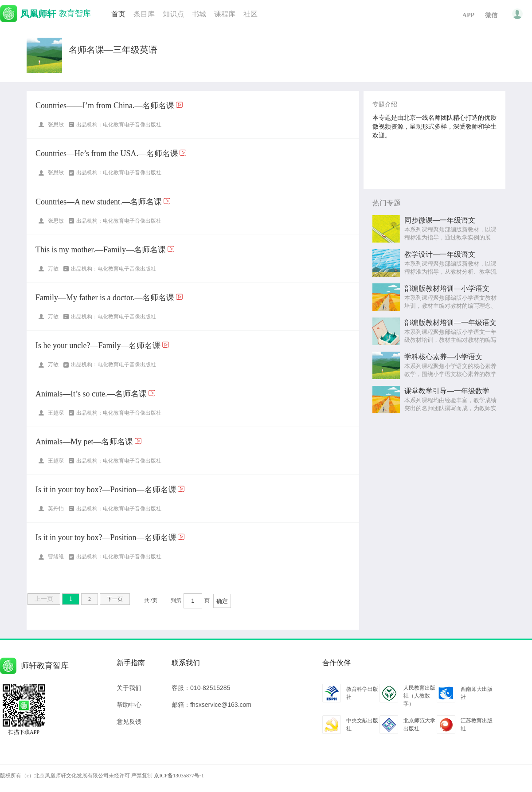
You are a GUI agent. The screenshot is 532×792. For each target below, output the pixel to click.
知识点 (173, 14)
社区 (250, 14)
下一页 (115, 599)
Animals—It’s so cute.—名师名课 (91, 394)
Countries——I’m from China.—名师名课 (105, 106)
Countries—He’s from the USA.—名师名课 (107, 153)
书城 (199, 14)
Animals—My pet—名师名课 (84, 442)
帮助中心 (129, 705)
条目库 (144, 14)
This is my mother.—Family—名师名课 (101, 250)
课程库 (225, 14)
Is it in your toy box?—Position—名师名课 (106, 490)
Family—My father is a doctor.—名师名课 (105, 298)
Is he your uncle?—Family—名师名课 (98, 345)
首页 (118, 14)
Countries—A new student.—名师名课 (99, 202)
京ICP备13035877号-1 (179, 776)
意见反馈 (129, 721)
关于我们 (129, 688)
